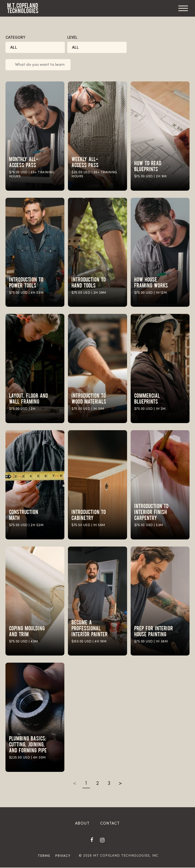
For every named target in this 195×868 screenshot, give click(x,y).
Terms (44, 856)
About (82, 824)
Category (15, 38)
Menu (183, 8)
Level (72, 38)
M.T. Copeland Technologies (23, 8)
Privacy (63, 856)
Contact (110, 824)
